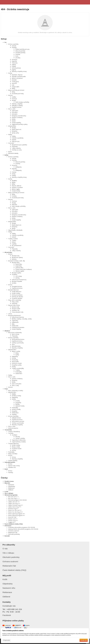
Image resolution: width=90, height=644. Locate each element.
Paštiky (14, 66)
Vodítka (14, 97)
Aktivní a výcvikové (17, 78)
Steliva (14, 242)
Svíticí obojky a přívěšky (19, 206)
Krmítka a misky (16, 396)
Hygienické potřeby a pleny (20, 124)
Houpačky (18, 402)
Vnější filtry (19, 266)
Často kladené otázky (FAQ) (14, 524)
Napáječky (15, 356)
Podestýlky (19, 372)
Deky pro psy (16, 141)
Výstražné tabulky (13, 153)
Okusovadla (15, 362)
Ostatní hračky (16, 191)
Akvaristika (8, 252)
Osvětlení (14, 274)
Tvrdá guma (15, 82)
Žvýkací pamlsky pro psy (22, 49)
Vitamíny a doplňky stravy (19, 71)
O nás (6, 492)
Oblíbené (11, 490)
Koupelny (14, 411)
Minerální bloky (16, 346)
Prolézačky (15, 360)
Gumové (14, 83)
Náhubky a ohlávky (17, 106)
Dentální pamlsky (20, 53)
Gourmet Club (12, 517)
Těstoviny (15, 63)
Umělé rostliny (16, 293)
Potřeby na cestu (17, 150)
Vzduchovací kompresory (19, 280)
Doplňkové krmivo (17, 341)
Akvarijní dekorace (13, 290)
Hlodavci (7, 331)
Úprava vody (15, 307)
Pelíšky (10, 135)
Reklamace (11, 488)
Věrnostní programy (11, 495)
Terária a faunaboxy (14, 432)
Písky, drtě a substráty (15, 300)
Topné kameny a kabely (19, 442)
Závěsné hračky (20, 406)
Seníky (17, 355)
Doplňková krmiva (17, 288)
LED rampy (19, 276)
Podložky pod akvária (18, 327)
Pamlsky (14, 47)
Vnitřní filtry (19, 264)
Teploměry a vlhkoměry (19, 440)
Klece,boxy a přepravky (15, 333)
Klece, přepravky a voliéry (16, 391)
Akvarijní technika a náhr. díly (16, 261)
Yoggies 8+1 (12, 522)
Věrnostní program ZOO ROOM (17, 500)
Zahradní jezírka (10, 462)
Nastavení (11, 485)
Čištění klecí (19, 373)
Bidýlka (14, 394)
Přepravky (15, 146)
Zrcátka (18, 401)
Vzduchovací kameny (18, 317)
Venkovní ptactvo (13, 428)
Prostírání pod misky (18, 94)
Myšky (14, 182)
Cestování (11, 143)
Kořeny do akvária (17, 295)
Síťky (13, 324)
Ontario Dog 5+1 (13, 521)
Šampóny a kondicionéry (19, 116)
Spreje (14, 228)
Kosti (17, 56)
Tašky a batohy (16, 148)
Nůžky (14, 119)
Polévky (14, 172)
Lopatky (14, 244)
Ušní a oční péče (17, 384)
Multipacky (18, 167)
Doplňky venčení (17, 107)
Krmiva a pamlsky (13, 44)
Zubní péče (15, 111)
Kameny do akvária (17, 297)
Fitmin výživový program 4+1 (17, 514)
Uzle (13, 85)
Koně (6, 469)
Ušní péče (15, 114)
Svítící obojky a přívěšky (22, 102)
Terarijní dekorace (13, 443)
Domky (14, 358)
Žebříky (17, 404)
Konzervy (14, 59)
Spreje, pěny (15, 133)
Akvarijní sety (16, 256)
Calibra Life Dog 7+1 (14, 503)
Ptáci (6, 389)
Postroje (14, 99)
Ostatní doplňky (16, 123)
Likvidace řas (16, 310)
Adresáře (14, 205)
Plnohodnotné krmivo (18, 339)
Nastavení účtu (9, 588)
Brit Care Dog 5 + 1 (14, 498)
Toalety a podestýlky (18, 368)
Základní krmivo (16, 418)
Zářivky (17, 278)
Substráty (14, 303)
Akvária (10, 254)
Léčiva (10, 314)
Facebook (7, 615)
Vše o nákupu (9, 493)
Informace (8, 526)
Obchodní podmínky (14, 534)
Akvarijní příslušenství (14, 315)
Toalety (14, 240)
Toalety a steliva (13, 239)
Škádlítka (14, 181)
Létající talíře (15, 87)
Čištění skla (15, 326)
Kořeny (14, 450)
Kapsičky (14, 61)
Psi (5, 42)
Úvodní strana (9, 481)
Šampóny (14, 131)
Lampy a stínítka (20, 438)
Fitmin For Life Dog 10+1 (15, 512)
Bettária (14, 259)
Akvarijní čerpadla (17, 281)
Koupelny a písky (17, 365)
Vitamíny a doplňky (17, 348)
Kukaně (14, 140)
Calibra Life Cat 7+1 (14, 502)
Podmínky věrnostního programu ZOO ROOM (21, 527)
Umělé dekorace (17, 292)
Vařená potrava (16, 68)
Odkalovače (15, 322)
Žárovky (18, 437)
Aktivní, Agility (16, 189)
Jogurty (14, 70)
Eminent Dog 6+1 (13, 509)
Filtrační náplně (20, 271)
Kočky (6, 155)
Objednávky (12, 486)
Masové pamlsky (20, 51)
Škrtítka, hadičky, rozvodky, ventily (22, 319)
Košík (5, 579)
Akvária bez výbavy (17, 257)
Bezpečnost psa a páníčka (19, 145)
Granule (14, 46)
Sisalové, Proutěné (17, 187)
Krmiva (10, 285)
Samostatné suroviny (18, 421)
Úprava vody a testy (14, 305)
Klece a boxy (15, 334)
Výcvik (10, 152)
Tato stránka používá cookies (13, 631)
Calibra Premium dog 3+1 (16, 505)
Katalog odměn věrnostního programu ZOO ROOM (23, 529)
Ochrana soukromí (14, 531)
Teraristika (8, 430)
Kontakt (7, 536)
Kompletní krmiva (17, 286)
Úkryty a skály (16, 447)
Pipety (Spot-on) (16, 129)
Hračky (10, 73)
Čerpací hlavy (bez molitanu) (24, 269)
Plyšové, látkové (16, 186)
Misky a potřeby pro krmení (16, 90)
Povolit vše (84, 640)
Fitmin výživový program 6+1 (17, 515)
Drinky (14, 174)
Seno (13, 344)
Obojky (14, 100)
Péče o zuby (15, 385)
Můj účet (7, 483)
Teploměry (15, 321)
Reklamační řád (13, 532)
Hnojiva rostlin (16, 309)
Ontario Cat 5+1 (13, 519)
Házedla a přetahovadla (19, 76)
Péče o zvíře (12, 109)
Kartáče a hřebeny (17, 117)
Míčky (13, 88)
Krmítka (14, 283)
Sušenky (18, 54)
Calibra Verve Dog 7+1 (15, 507)
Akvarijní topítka (16, 273)
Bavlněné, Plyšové (17, 75)
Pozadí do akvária (17, 298)
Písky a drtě (15, 302)
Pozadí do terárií (17, 449)
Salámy (14, 65)
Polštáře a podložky (18, 138)
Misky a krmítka (13, 454)
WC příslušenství (17, 245)
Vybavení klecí (12, 350)
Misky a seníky (16, 351)
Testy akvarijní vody (18, 312)
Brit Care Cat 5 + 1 (14, 497)
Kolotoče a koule (17, 363)
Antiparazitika (12, 126)
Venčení (10, 95)
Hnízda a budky (16, 409)
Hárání (14, 121)
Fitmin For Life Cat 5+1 (15, 510)
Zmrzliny (18, 58)
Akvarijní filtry (16, 263)
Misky (13, 92)
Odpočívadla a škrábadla (15, 230)
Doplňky (14, 414)
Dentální (14, 80)
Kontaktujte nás (9, 606)
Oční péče (15, 112)
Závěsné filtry (19, 268)
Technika (11, 433)
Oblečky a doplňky (17, 104)
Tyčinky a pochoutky (18, 343)
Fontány (14, 196)
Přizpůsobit (6, 640)
